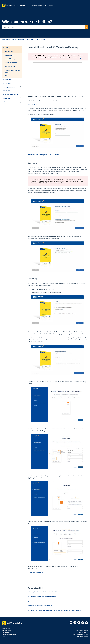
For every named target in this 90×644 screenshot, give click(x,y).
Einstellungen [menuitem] (7, 83)
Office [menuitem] (7, 76)
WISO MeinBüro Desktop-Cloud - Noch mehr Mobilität (42, 597)
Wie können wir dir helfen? (27, 22)
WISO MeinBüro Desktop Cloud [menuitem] (12, 71)
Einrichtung (31, 39)
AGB (3, 637)
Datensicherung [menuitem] (10, 59)
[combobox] (43, 27)
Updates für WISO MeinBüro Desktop (38, 601)
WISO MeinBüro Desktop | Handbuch (13, 39)
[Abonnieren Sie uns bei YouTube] (79, 623)
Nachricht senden (82, 637)
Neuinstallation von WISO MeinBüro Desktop (40, 606)
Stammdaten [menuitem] (7, 79)
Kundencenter (6, 631)
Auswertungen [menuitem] (7, 98)
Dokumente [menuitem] (7, 91)
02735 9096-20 (84, 633)
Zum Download (32, 105)
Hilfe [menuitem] (4, 102)
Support (51, 6)
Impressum (6, 633)
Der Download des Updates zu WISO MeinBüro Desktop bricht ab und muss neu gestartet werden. (54, 610)
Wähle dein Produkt (38, 6)
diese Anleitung (76, 58)
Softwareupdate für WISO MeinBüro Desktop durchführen (43, 592)
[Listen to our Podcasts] (83, 623)
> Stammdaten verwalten (36, 572)
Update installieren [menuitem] (11, 63)
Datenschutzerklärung (9, 635)
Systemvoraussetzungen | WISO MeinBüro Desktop (43, 155)
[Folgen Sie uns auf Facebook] (86, 623)
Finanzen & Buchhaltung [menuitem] (11, 94)
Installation (41, 39)
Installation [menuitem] (9, 51)
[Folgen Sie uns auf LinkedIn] (71, 623)
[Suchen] (86, 27)
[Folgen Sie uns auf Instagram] (75, 623)
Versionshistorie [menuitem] (10, 66)
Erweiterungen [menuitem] (9, 55)
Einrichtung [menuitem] (7, 48)
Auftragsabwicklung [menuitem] (9, 87)
